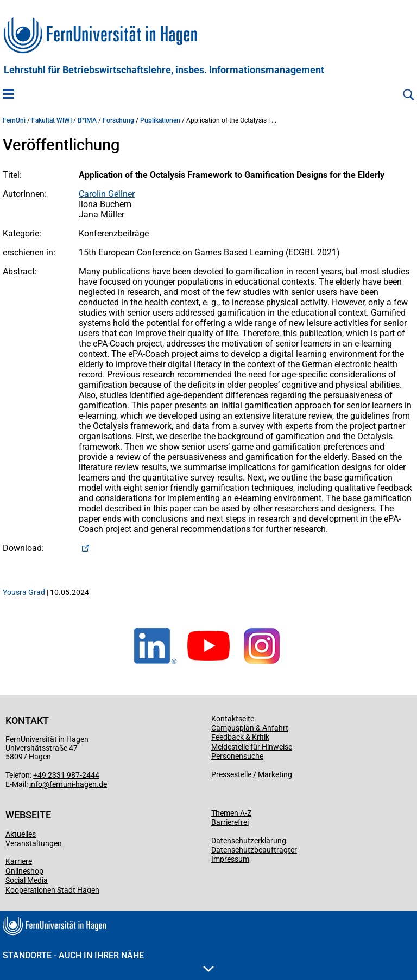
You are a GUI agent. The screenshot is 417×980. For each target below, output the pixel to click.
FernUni (14, 120)
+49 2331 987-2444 (66, 775)
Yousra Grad (24, 592)
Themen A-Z (231, 813)
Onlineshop (24, 871)
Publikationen (160, 120)
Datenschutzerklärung (249, 841)
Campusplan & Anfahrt (250, 728)
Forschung (118, 120)
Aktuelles (21, 834)
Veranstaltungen (34, 843)
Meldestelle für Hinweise (252, 747)
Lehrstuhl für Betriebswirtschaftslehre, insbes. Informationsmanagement (164, 70)
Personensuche (237, 756)
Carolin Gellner (107, 194)
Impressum (230, 859)
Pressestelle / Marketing (252, 774)
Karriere (19, 861)
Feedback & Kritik (240, 737)
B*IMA (87, 120)
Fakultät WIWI (52, 120)
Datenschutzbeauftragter (254, 850)
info (36, 784)
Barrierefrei (230, 822)
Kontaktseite (233, 719)
